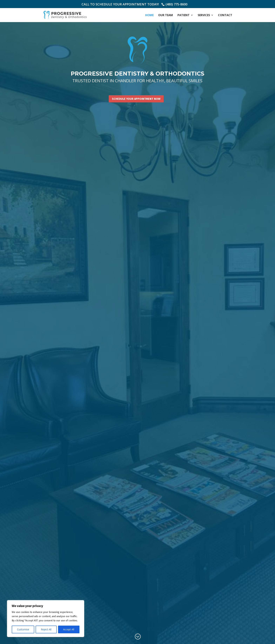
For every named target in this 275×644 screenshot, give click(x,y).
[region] (46, 619)
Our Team (166, 15)
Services (204, 15)
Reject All (46, 629)
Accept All (69, 629)
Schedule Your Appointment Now (136, 99)
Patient (184, 15)
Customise (23, 629)
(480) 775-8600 (176, 4)
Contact (225, 15)
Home (149, 15)
